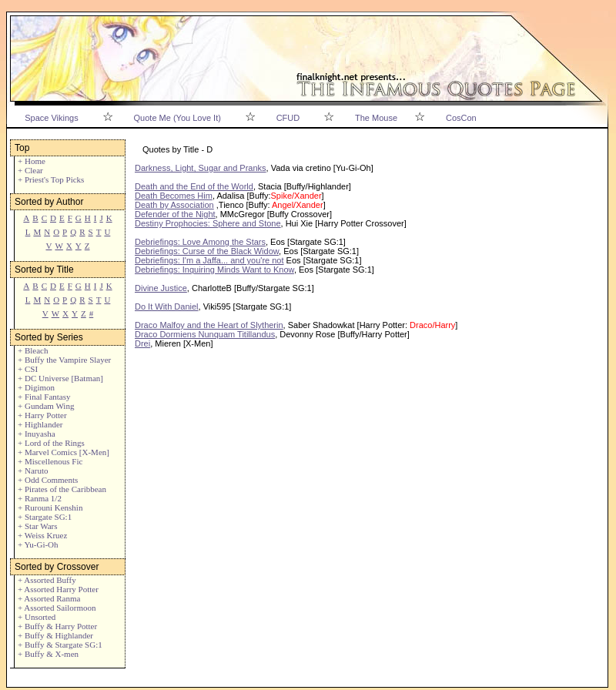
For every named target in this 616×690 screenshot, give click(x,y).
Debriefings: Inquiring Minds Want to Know (214, 270)
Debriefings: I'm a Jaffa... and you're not (209, 260)
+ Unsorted (37, 617)
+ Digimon (36, 387)
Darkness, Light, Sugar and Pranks (201, 168)
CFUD (288, 118)
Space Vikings (52, 118)
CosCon (461, 118)
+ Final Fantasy (44, 397)
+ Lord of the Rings (51, 443)
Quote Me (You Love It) (177, 118)
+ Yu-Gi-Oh (38, 544)
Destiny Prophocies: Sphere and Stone (208, 223)
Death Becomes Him (174, 196)
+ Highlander (40, 424)
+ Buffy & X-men (48, 654)
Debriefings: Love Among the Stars (200, 242)
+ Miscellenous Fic (50, 461)
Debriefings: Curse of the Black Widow (207, 251)
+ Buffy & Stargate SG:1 (60, 645)
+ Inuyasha (37, 434)
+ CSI (28, 369)
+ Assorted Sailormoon (57, 608)
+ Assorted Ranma (49, 598)
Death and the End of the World (194, 186)
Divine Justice (161, 288)
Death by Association (174, 205)
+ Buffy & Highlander (55, 635)
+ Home (32, 161)
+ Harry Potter (42, 415)
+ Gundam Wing (46, 406)
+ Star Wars (38, 526)
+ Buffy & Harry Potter (57, 626)
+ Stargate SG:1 (45, 517)
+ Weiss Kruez (42, 535)
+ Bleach (33, 350)
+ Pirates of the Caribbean (62, 489)
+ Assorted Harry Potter (58, 589)
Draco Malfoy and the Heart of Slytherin (209, 325)
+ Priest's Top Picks (51, 179)
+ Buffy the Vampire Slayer (64, 360)
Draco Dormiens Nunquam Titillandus (205, 334)
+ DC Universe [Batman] (60, 378)
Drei (142, 343)
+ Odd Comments (48, 480)
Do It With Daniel (167, 306)
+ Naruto (33, 471)
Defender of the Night (175, 214)
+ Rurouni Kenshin (50, 507)
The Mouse (376, 118)
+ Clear (30, 170)
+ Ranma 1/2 (40, 498)
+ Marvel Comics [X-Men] (64, 452)
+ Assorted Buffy (47, 580)
